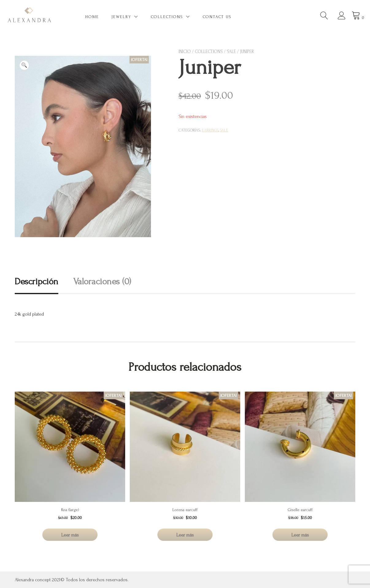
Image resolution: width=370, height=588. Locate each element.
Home (92, 17)
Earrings (210, 130)
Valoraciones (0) (102, 281)
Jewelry (121, 17)
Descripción (37, 281)
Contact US (217, 17)
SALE (231, 52)
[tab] (43, 281)
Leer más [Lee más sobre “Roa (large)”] (70, 535)
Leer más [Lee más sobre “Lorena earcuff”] (185, 535)
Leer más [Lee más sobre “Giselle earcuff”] (300, 535)
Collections (167, 17)
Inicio (185, 52)
